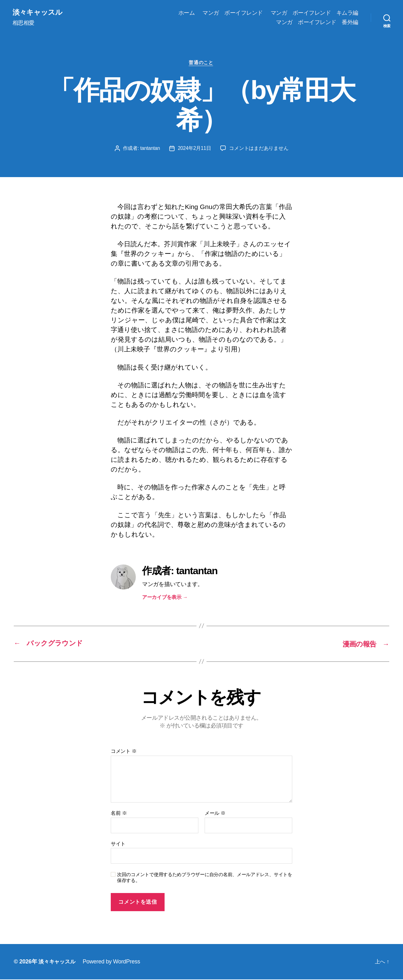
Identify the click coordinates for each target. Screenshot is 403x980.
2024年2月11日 (195, 149)
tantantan (150, 149)
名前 (119, 814)
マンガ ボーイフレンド (233, 13)
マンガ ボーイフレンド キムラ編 (314, 13)
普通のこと (201, 63)
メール (215, 814)
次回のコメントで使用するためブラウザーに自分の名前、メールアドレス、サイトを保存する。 (205, 878)
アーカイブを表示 (165, 598)
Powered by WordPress (113, 962)
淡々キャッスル (38, 13)
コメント (124, 752)
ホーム (187, 13)
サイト (118, 844)
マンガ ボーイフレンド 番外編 (317, 22)
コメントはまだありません (259, 149)
